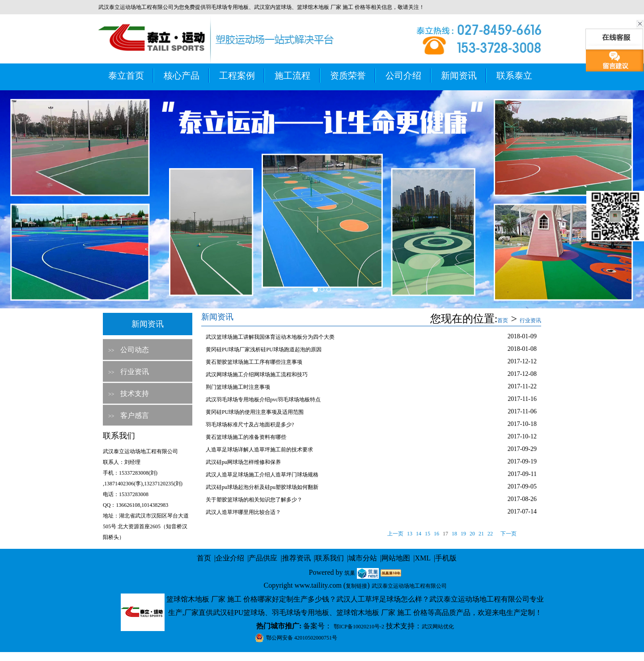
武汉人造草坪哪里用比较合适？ (243, 512)
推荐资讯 (297, 558)
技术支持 (135, 394)
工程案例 (237, 76)
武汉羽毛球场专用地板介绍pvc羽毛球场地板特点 (263, 400)
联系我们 (330, 558)
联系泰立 (514, 76)
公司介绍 (403, 76)
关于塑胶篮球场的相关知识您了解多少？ (254, 500)
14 (419, 534)
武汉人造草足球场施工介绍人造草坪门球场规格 (262, 475)
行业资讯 (135, 372)
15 (428, 534)
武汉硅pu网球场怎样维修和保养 (243, 462)
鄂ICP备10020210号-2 (359, 627)
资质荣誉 (348, 76)
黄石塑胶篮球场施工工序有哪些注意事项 (254, 362)
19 (463, 534)
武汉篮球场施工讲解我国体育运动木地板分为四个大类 (270, 337)
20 (472, 534)
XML (423, 558)
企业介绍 (230, 558)
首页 (503, 320)
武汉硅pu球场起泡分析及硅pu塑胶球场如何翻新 (262, 487)
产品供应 (263, 558)
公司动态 (135, 350)
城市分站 (363, 558)
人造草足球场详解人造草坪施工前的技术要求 (259, 450)
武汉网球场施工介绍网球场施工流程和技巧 (257, 375)
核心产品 (182, 76)
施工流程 (292, 76)
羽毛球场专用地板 (227, 7)
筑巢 (350, 573)
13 (410, 534)
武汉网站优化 (438, 627)
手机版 (446, 558)
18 (454, 534)
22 (490, 534)
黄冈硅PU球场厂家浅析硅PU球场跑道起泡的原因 (264, 349)
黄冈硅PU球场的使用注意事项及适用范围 (255, 412)
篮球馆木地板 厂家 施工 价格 (331, 7)
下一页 (508, 534)
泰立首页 (126, 76)
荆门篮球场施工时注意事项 (238, 387)
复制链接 (356, 586)
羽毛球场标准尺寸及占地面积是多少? (250, 425)
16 (436, 534)
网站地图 (396, 558)
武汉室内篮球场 (273, 7)
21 (481, 534)
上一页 (395, 534)
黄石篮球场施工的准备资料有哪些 (246, 437)
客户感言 (135, 415)
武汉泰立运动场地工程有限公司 (409, 586)
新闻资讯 (459, 76)
